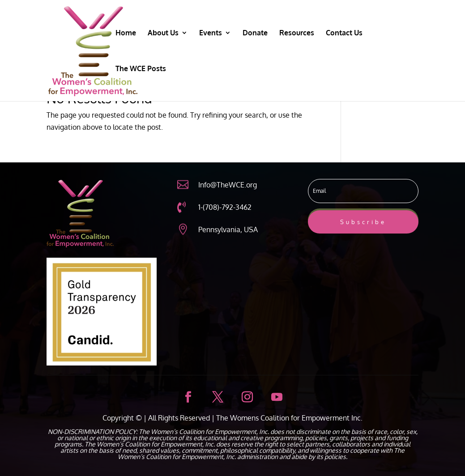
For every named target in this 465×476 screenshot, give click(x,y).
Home (126, 33)
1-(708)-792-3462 (225, 207)
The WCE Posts (141, 69)
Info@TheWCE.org (228, 185)
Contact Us (344, 33)
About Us (163, 33)
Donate (255, 33)
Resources (297, 33)
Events (211, 33)
